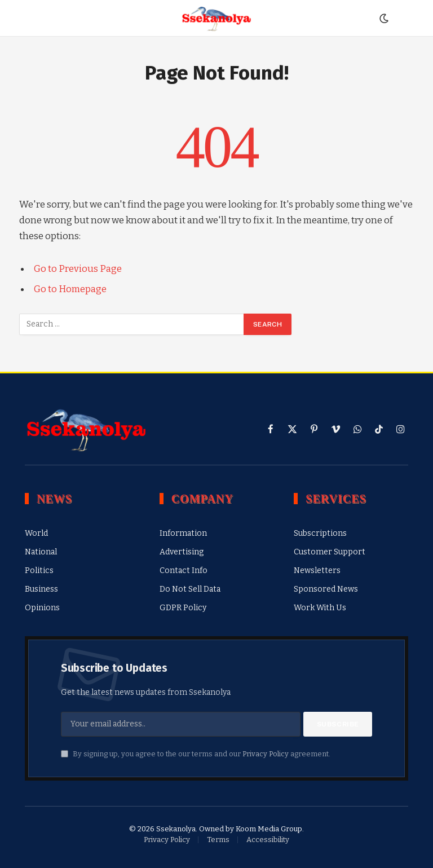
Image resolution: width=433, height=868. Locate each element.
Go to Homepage (70, 289)
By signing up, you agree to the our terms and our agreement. (196, 754)
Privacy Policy (266, 754)
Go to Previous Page (78, 268)
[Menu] (32, 18)
